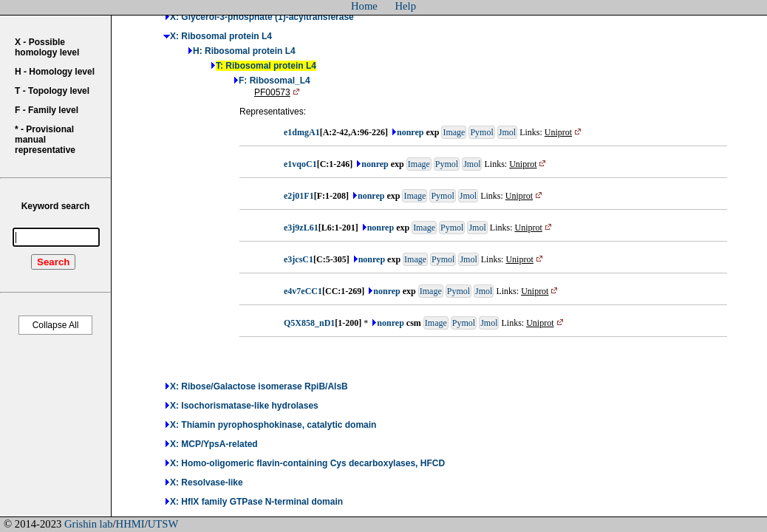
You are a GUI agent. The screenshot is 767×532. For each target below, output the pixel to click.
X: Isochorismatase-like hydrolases (244, 406)
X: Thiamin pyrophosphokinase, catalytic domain (273, 425)
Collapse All (56, 325)
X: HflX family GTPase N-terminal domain (256, 502)
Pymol (481, 132)
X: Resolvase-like (207, 482)
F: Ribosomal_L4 (275, 81)
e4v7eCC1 (303, 291)
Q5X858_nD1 (309, 323)
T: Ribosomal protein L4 (266, 66)
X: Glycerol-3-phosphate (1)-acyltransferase (262, 17)
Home (364, 6)
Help (406, 6)
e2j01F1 (299, 196)
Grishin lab (89, 524)
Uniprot (564, 132)
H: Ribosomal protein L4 (244, 51)
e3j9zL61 (301, 228)
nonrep (410, 132)
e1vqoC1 (300, 164)
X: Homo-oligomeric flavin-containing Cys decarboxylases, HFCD (307, 463)
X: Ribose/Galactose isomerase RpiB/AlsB (259, 386)
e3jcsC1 (299, 259)
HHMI (130, 524)
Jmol (507, 132)
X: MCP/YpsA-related (214, 444)
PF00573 (278, 92)
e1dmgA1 (302, 132)
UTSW (163, 524)
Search (53, 262)
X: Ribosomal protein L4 (221, 36)
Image (454, 132)
